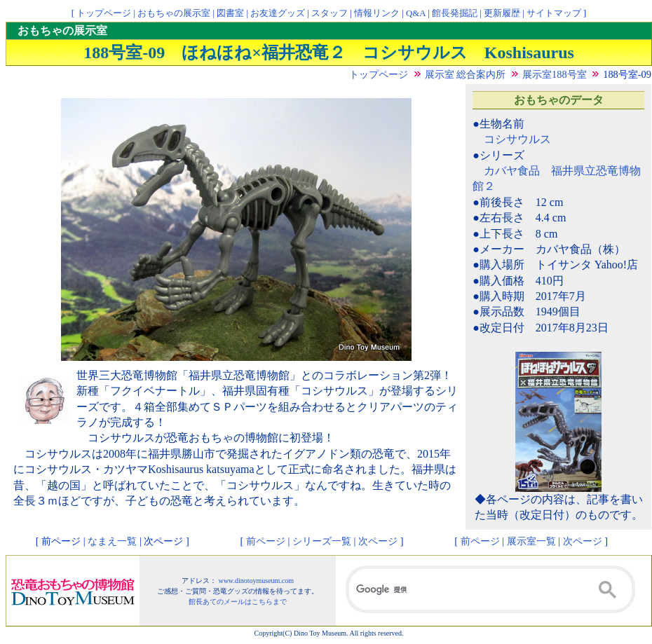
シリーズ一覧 (322, 541)
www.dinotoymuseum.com (256, 581)
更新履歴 (502, 13)
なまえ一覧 (112, 541)
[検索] (490, 589)
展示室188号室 (555, 74)
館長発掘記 (455, 13)
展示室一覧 (531, 541)
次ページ (378, 541)
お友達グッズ (278, 13)
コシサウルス (517, 139)
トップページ (104, 13)
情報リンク (377, 13)
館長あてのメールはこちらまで (238, 602)
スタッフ (330, 13)
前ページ (266, 541)
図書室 (230, 13)
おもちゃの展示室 (174, 13)
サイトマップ (554, 13)
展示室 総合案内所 (466, 74)
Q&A (416, 13)
